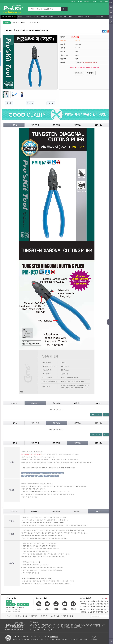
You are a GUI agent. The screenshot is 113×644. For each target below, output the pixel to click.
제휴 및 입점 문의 (70, 616)
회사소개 (9, 616)
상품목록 (30, 103)
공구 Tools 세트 (98, 17)
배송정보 (77, 125)
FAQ (94, 1)
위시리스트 (78, 73)
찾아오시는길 (55, 616)
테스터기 (21, 17)
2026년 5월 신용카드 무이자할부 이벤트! (95, 601)
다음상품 (51, 103)
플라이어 (36, 17)
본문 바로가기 (0, 0)
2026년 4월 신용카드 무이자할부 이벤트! (95, 604)
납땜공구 (52, 17)
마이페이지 (87, 1)
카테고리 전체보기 (9, 17)
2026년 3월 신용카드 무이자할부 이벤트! (95, 606)
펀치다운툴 (44, 17)
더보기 (106, 414)
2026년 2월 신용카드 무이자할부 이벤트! (95, 609)
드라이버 (59, 17)
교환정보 (98, 125)
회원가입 (73, 1)
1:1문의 (100, 1)
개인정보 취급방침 (21, 616)
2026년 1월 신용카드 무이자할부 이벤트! (95, 612)
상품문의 (56, 125)
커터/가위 (28, 17)
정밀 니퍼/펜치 (35, 23)
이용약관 (44, 616)
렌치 (65, 17)
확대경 (70, 17)
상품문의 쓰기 (96, 434)
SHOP (15, 23)
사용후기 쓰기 (96, 414)
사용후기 (107, 1)
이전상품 (9, 103)
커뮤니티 (34, 616)
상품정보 (14, 125)
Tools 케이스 (78, 17)
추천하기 (90, 73)
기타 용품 (88, 17)
